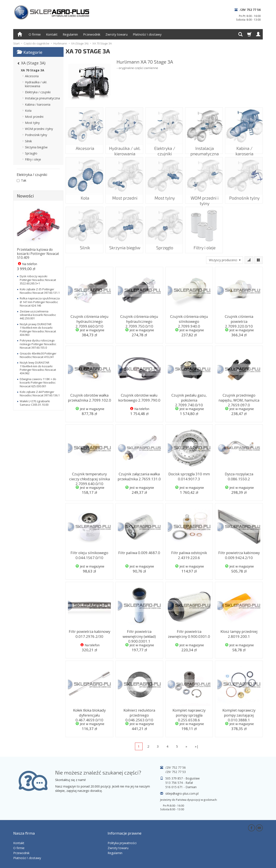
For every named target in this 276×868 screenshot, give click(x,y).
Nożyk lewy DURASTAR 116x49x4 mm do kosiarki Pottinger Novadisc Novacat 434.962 (38, 368)
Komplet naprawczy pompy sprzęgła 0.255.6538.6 (189, 712)
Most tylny (164, 195)
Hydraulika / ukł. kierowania (124, 147)
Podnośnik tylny (244, 195)
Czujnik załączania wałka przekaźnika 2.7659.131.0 (139, 475)
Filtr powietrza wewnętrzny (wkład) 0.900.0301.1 (139, 635)
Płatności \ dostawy (147, 34)
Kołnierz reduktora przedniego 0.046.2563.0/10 (139, 714)
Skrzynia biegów (124, 245)
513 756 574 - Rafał (179, 783)
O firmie (35, 34)
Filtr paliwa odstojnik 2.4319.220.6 (189, 554)
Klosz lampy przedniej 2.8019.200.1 (239, 633)
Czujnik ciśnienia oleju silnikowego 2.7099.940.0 (189, 318)
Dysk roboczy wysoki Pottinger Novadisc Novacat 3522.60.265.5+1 (38, 280)
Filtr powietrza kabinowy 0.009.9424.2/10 (239, 554)
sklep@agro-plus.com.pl (182, 793)
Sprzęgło (164, 245)
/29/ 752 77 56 (250, 10)
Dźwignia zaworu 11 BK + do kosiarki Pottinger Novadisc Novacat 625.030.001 (38, 383)
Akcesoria (85, 145)
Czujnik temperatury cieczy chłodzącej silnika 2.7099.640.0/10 (89, 477)
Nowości (25, 196)
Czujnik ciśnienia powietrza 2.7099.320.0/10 (239, 318)
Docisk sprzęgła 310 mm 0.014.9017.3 (189, 475)
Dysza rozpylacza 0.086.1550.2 (239, 475)
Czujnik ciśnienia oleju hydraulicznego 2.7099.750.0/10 (139, 320)
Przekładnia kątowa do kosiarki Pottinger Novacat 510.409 (38, 254)
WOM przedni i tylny (204, 195)
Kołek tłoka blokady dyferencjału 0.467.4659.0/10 (89, 714)
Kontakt (52, 34)
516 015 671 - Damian (181, 787)
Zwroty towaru (117, 34)
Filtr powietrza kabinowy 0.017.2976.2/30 (89, 633)
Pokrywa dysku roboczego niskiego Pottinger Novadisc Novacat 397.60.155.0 (38, 344)
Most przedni (124, 195)
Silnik (84, 245)
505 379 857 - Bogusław (182, 778)
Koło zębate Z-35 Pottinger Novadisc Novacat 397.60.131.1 (40, 291)
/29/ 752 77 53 (176, 772)
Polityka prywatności (122, 835)
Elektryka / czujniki (164, 145)
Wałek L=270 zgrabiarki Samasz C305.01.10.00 (35, 403)
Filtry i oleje (204, 245)
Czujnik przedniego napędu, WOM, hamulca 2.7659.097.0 (239, 399)
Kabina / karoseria (244, 145)
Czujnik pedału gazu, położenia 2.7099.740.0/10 (189, 397)
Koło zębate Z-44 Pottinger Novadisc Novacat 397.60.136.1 (40, 394)
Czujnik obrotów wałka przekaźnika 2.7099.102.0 (90, 397)
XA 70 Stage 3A (33, 70)
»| (197, 746)
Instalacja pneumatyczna (204, 147)
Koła (84, 195)
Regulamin (70, 34)
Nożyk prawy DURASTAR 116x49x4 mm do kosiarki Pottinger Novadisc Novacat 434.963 (38, 329)
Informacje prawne (125, 829)
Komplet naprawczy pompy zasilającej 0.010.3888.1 (239, 712)
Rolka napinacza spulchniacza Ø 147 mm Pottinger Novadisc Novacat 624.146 (40, 302)
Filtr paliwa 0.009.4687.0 (139, 552)
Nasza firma (24, 829)
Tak (21, 180)
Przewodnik (92, 34)
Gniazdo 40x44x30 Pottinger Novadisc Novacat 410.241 (38, 355)
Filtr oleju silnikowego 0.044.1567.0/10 (90, 554)
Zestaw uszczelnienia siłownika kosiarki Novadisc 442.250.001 (38, 315)
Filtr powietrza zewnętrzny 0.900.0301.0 (189, 633)
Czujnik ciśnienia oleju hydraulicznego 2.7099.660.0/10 (89, 320)
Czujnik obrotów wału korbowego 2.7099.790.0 (139, 397)
